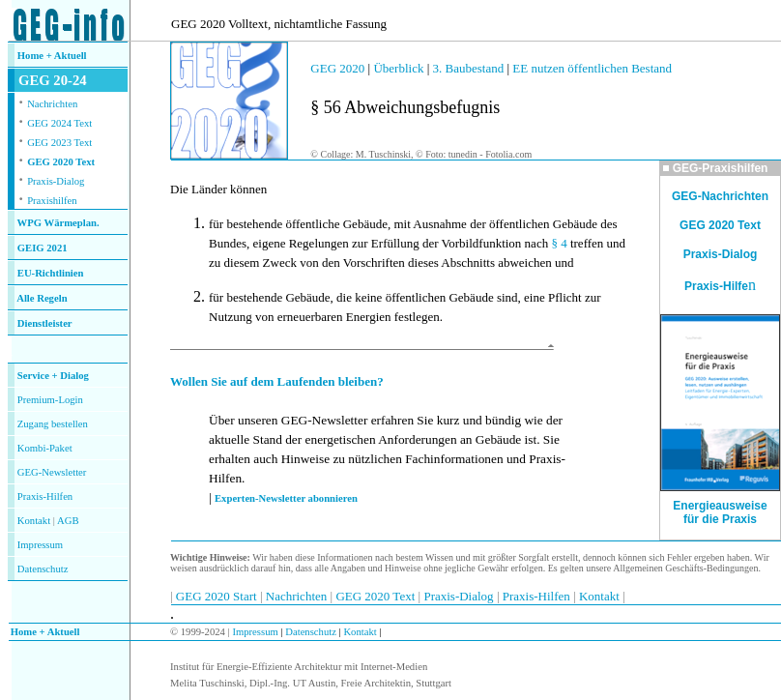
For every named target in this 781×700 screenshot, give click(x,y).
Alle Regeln (42, 298)
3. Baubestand (470, 68)
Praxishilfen (52, 201)
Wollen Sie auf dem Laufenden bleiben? (277, 381)
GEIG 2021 (43, 248)
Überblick (398, 68)
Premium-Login (50, 400)
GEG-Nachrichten (720, 196)
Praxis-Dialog (56, 181)
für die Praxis (720, 519)
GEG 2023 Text (59, 143)
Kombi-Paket (45, 448)
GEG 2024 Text (59, 123)
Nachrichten (52, 104)
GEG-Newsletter (52, 472)
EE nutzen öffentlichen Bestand (591, 68)
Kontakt (34, 521)
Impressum (40, 545)
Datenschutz (310, 632)
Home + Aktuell (52, 56)
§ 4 (559, 243)
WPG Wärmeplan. (58, 223)
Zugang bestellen (53, 424)
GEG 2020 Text (61, 162)
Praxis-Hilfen (45, 496)
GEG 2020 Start (218, 596)
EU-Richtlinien (51, 273)
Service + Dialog (53, 376)
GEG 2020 (337, 68)
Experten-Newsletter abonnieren (286, 498)
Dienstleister (45, 323)
